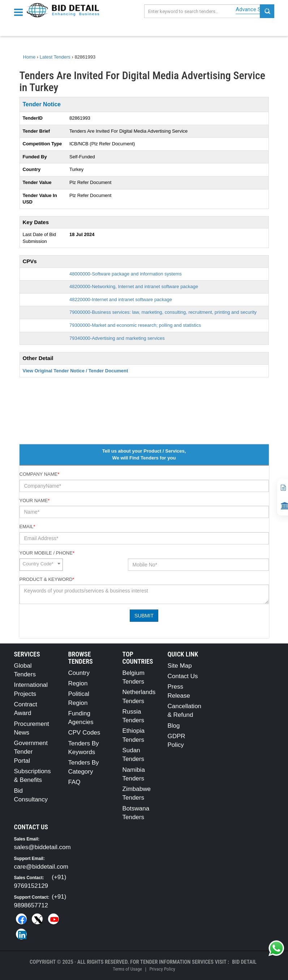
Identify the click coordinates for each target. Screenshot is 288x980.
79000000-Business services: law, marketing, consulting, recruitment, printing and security (163, 312)
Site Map (180, 666)
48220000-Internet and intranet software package (121, 299)
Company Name (40, 474)
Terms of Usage (127, 969)
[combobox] (41, 565)
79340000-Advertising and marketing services (117, 338)
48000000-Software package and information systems (126, 274)
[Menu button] (20, 12)
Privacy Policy (162, 969)
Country (79, 673)
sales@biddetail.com (42, 847)
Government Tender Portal (31, 752)
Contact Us (183, 676)
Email (27, 527)
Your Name (35, 500)
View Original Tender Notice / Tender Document (76, 371)
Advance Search (255, 9)
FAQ (74, 782)
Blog (174, 726)
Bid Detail (244, 962)
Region (78, 683)
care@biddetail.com (41, 867)
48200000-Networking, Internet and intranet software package (134, 286)
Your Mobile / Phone (47, 553)
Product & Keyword (47, 579)
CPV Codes (84, 733)
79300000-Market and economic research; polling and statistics (135, 325)
